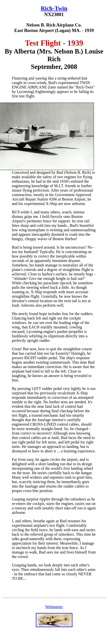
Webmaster (54, 607)
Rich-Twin (54, 8)
